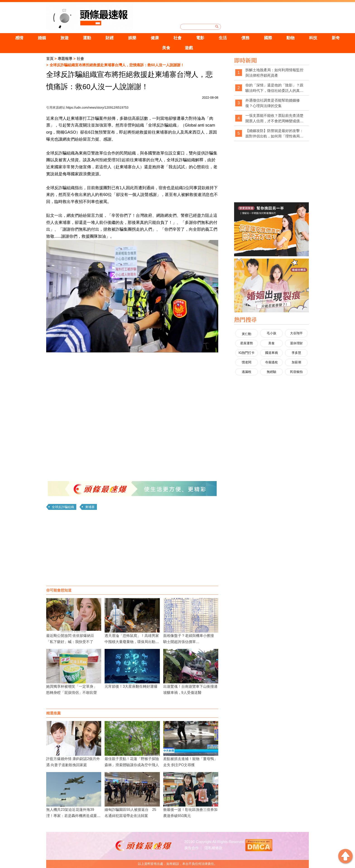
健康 (155, 38)
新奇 (336, 38)
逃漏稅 (247, 372)
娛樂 (132, 38)
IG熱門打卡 (247, 353)
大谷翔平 (296, 333)
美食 (166, 48)
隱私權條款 (213, 848)
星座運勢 (247, 343)
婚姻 (42, 38)
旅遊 (65, 38)
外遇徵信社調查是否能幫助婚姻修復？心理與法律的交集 (273, 103)
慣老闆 (247, 362)
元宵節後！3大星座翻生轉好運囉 (131, 686)
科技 (313, 38)
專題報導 (65, 59)
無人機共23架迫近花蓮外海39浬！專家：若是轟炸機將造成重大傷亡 (73, 816)
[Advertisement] (132, 550)
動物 (290, 38)
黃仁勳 (247, 334)
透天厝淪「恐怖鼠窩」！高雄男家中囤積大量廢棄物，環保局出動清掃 (132, 642)
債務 (245, 38)
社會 (177, 38)
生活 (223, 38)
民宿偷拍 (296, 372)
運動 (87, 38)
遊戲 (189, 48)
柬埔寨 (90, 507)
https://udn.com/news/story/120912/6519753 (97, 108)
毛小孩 (271, 333)
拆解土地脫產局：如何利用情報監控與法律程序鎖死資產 (274, 73)
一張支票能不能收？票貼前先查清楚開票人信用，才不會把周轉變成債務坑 (274, 119)
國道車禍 (271, 353)
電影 (200, 38)
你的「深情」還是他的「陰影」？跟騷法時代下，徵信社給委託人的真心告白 (274, 88)
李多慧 (296, 353)
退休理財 (296, 343)
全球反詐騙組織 (63, 507)
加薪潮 (296, 362)
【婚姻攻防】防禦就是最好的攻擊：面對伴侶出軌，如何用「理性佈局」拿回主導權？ (274, 134)
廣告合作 (192, 848)
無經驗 (271, 372)
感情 (19, 38)
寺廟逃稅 (271, 362)
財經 (110, 38)
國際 (268, 38)
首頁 (50, 59)
